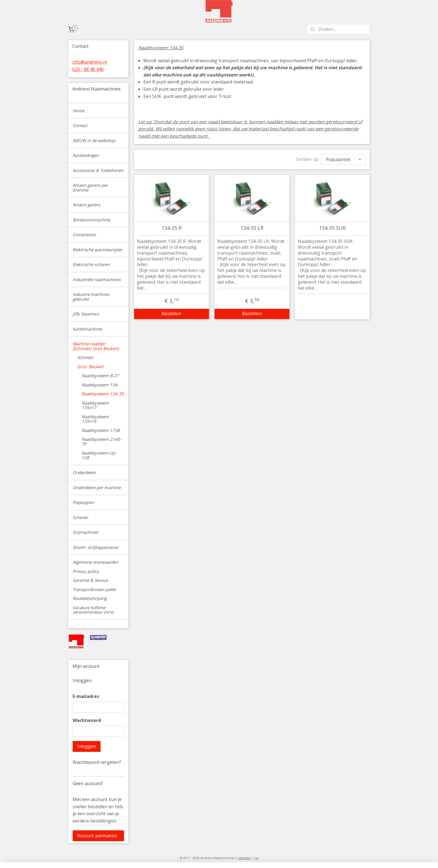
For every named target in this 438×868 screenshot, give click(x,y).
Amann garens (86, 205)
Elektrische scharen (91, 264)
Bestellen (172, 312)
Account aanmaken (97, 836)
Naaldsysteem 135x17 (95, 405)
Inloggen (87, 746)
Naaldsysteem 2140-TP (101, 442)
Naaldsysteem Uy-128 (99, 455)
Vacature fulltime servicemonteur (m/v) (93, 610)
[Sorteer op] (343, 159)
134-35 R (172, 227)
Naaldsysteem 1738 (101, 430)
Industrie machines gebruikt (91, 297)
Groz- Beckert (90, 367)
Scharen (80, 517)
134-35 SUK (332, 227)
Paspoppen (83, 502)
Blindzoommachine (91, 220)
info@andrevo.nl (90, 62)
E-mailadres (86, 696)
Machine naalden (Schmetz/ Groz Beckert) (96, 346)
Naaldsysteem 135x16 (95, 419)
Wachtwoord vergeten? (97, 762)
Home (78, 111)
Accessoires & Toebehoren (98, 170)
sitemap (245, 858)
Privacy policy (86, 571)
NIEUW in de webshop (94, 140)
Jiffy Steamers (86, 314)
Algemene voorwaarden (95, 562)
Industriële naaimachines (97, 279)
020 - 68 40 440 (88, 69)
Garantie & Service (90, 580)
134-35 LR (252, 227)
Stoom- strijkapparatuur (96, 547)
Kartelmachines (87, 329)
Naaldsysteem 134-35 (103, 394)
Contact (80, 125)
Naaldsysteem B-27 (100, 376)
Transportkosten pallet (94, 589)
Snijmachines (85, 532)
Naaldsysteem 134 (99, 385)
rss (256, 858)
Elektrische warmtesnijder (97, 250)
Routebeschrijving (90, 598)
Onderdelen (84, 472)
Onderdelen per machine (97, 487)
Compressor (84, 235)
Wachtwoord (87, 720)
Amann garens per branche (90, 187)
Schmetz (85, 357)
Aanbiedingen (86, 155)
